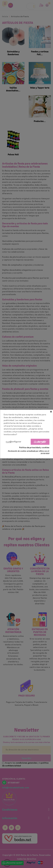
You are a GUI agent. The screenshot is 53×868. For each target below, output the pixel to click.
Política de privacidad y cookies (34, 448)
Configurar (13, 442)
